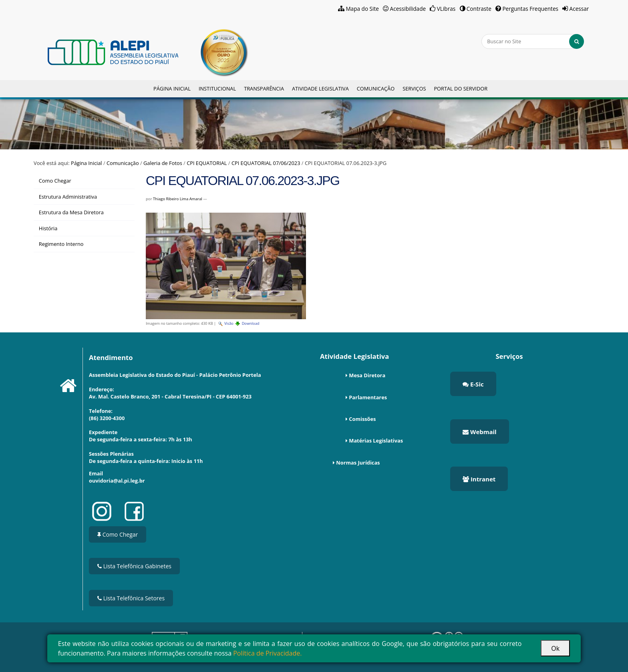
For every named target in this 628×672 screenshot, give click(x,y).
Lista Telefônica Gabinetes (134, 566)
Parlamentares (368, 397)
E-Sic (473, 384)
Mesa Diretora (367, 375)
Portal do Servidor (461, 89)
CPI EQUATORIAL (207, 163)
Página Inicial (172, 89)
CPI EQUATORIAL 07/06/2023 (266, 163)
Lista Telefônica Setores (131, 598)
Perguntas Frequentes (530, 9)
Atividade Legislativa (320, 89)
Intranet (479, 479)
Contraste (479, 9)
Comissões (362, 419)
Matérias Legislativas (376, 441)
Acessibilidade (408, 9)
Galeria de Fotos (163, 163)
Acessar (579, 9)
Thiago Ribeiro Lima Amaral (178, 199)
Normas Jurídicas (358, 463)
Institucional (217, 89)
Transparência (264, 89)
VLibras (446, 9)
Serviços (414, 89)
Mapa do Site (362, 9)
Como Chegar (118, 534)
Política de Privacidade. (267, 653)
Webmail (480, 432)
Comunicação (376, 89)
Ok (555, 648)
